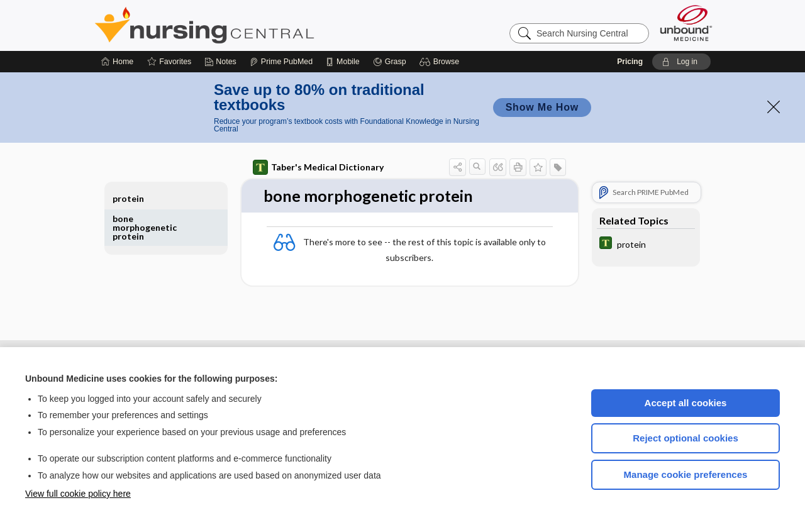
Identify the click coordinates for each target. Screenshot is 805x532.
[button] (441, 62)
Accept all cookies (686, 403)
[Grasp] (390, 62)
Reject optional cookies (686, 438)
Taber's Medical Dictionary (318, 167)
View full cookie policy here (78, 494)
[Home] (117, 62)
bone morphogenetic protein (145, 227)
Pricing (630, 62)
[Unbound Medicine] (686, 23)
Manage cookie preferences (686, 474)
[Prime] (281, 62)
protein (128, 198)
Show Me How (542, 107)
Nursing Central (252, 25)
